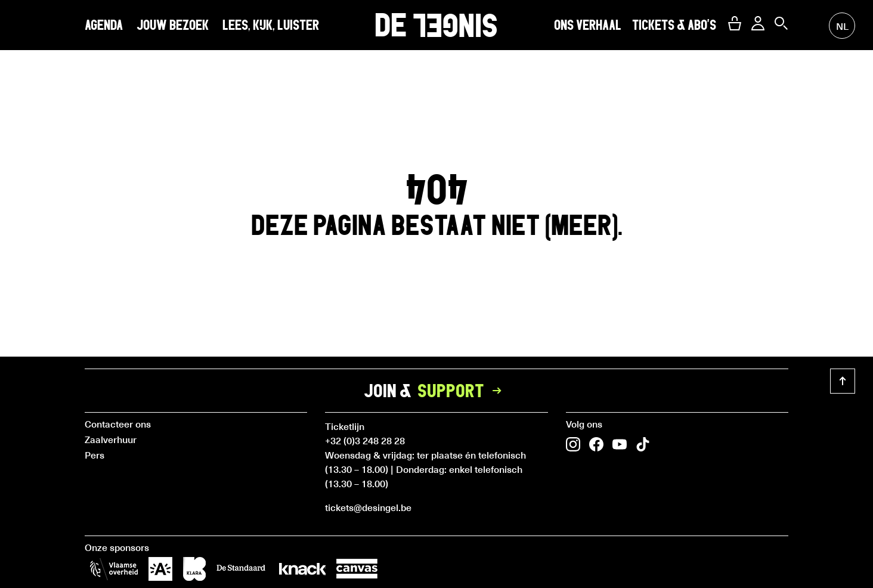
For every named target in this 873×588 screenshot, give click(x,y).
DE (436, 25)
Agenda (104, 25)
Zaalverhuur (111, 439)
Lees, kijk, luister (271, 25)
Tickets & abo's (674, 25)
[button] (735, 23)
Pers (95, 454)
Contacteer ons (118, 423)
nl (842, 26)
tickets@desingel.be (368, 507)
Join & (436, 391)
